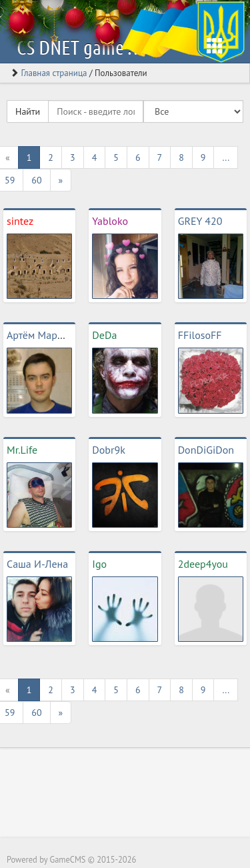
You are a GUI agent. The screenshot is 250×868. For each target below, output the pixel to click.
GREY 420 (200, 221)
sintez (20, 221)
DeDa (104, 335)
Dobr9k (109, 450)
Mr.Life (22, 450)
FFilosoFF (200, 335)
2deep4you (203, 564)
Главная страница (54, 73)
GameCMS (67, 859)
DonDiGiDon (206, 450)
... (226, 157)
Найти (28, 111)
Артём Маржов (41, 335)
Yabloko (110, 221)
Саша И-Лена (37, 564)
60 (36, 180)
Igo (99, 564)
